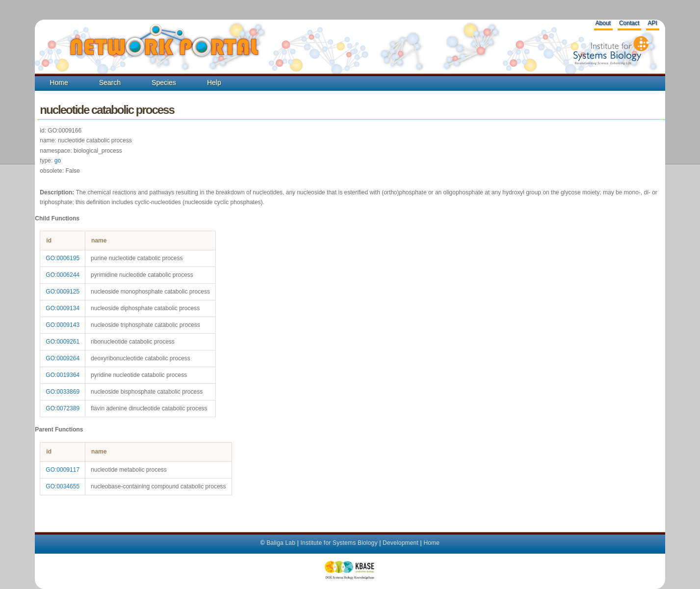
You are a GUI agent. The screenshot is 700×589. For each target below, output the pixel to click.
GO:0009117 (63, 470)
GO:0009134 (63, 308)
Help (214, 82)
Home (59, 82)
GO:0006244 (63, 275)
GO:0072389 (63, 408)
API (652, 23)
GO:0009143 (63, 325)
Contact (629, 23)
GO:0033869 (63, 392)
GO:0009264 (63, 358)
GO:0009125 (63, 292)
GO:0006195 (63, 258)
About (603, 23)
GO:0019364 (63, 375)
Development (401, 543)
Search (110, 82)
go (58, 161)
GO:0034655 (63, 486)
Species (164, 82)
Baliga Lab (281, 543)
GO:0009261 (63, 342)
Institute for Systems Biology (339, 543)
